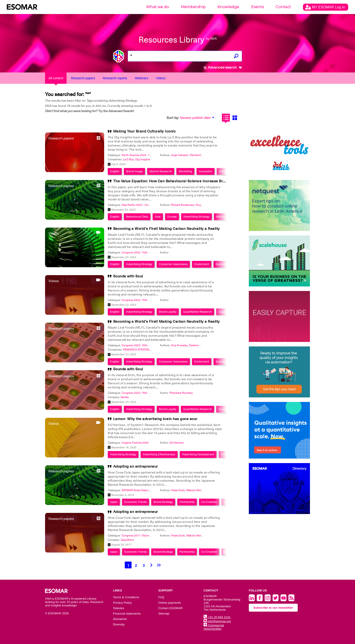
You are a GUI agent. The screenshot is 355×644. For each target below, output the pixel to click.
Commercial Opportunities (214, 627)
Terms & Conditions (126, 597)
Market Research (161, 171)
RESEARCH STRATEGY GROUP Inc (144, 350)
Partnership (187, 502)
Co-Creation (209, 502)
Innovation (205, 171)
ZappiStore (127, 540)
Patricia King (197, 155)
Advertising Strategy (196, 217)
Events (257, 7)
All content (56, 78)
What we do (157, 7)
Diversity (119, 624)
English (115, 171)
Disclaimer (120, 619)
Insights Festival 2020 (135, 443)
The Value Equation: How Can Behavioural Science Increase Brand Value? (178, 181)
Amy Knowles (179, 345)
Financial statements (127, 614)
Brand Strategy (163, 502)
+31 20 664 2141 (217, 617)
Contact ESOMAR (170, 608)
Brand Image (134, 171)
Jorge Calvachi (180, 155)
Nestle (125, 397)
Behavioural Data (137, 217)
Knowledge (228, 7)
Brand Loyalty (168, 312)
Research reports (115, 78)
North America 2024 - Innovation (142, 155)
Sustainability (224, 264)
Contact (283, 7)
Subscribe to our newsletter (273, 608)
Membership (193, 7)
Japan (114, 502)
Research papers (83, 78)
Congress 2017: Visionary (137, 536)
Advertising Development (198, 454)
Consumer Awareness (173, 264)
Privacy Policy (122, 603)
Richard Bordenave (183, 205)
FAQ (161, 597)
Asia (158, 217)
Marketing (185, 171)
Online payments (170, 603)
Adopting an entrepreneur (136, 466)
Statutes (119, 608)
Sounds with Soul (128, 276)
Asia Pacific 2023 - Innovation (140, 205)
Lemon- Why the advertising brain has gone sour (155, 419)
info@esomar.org (217, 621)
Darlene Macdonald (201, 345)
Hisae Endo (178, 490)
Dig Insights (143, 159)
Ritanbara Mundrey (181, 393)
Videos (161, 78)
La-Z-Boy (128, 159)
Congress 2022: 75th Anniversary (142, 252)
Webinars (141, 78)
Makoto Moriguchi (198, 490)
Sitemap (164, 614)
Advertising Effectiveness (159, 454)
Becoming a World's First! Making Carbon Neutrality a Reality (167, 229)
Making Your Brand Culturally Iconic (145, 131)
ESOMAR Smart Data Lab (137, 490)
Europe (172, 217)
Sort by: (173, 118)
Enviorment (202, 264)
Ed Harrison (177, 443)
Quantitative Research (197, 312)
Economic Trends (136, 502)
